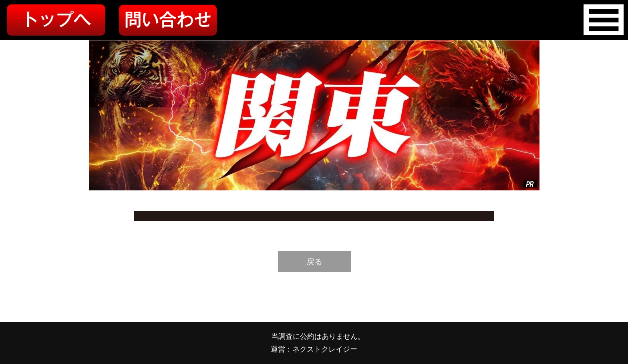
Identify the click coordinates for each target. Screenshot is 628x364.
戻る (314, 262)
